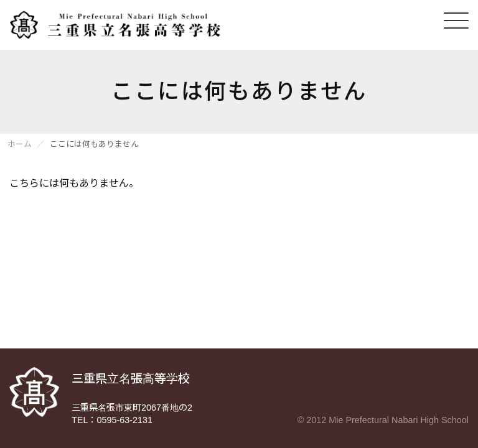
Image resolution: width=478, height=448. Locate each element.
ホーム (20, 145)
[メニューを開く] (456, 21)
